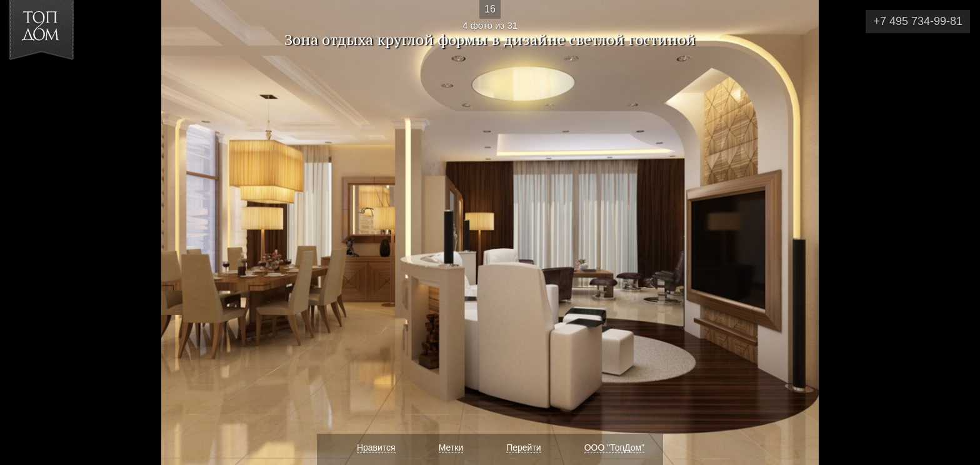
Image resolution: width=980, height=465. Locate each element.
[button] (55, 82)
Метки (451, 447)
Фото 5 (956, 232)
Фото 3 (24, 232)
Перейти (523, 447)
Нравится (376, 447)
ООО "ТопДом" (614, 447)
